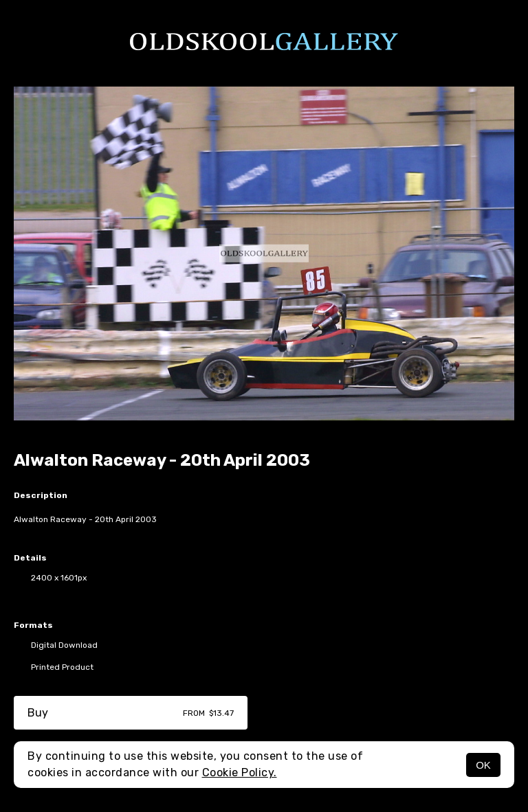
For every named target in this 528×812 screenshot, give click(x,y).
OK (483, 765)
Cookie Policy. (240, 772)
